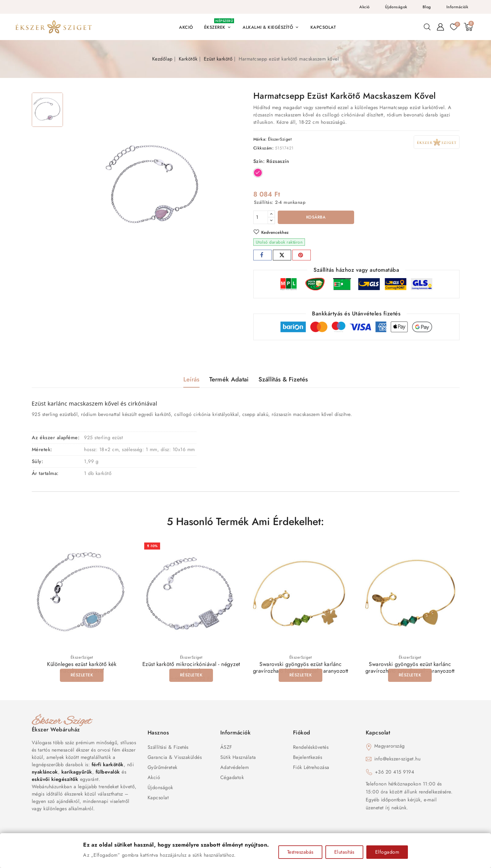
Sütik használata (238, 758)
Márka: (260, 139)
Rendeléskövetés (311, 748)
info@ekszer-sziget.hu (398, 760)
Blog (427, 7)
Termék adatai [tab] (229, 380)
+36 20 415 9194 (395, 773)
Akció (365, 7)
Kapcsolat (158, 798)
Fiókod (302, 734)
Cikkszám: (264, 148)
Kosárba (316, 218)
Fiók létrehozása (311, 768)
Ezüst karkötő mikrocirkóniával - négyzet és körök (191, 668)
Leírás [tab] (191, 380)
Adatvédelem (235, 768)
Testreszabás (300, 852)
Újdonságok (396, 7)
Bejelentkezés (308, 758)
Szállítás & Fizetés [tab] (283, 380)
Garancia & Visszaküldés (175, 758)
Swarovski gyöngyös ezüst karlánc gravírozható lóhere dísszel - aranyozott (301, 668)
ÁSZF (226, 748)
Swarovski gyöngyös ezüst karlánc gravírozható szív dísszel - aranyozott (410, 668)
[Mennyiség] (261, 217)
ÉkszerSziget (280, 139)
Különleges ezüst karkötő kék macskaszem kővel (82, 668)
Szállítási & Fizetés (168, 748)
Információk (457, 7)
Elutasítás (344, 852)
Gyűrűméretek (163, 768)
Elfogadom (387, 852)
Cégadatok (232, 778)
